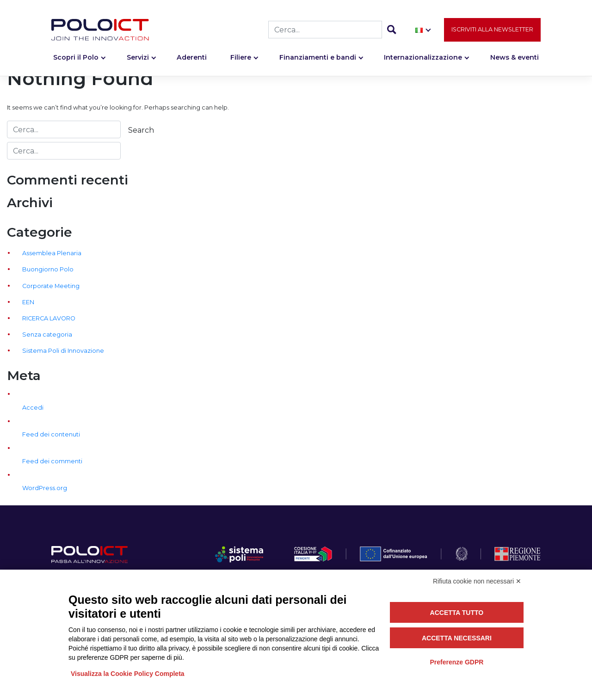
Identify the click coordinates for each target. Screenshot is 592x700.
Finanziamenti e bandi (318, 59)
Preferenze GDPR (456, 662)
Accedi (33, 408)
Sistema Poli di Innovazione (63, 351)
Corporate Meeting (51, 286)
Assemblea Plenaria (52, 253)
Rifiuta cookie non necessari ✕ (477, 581)
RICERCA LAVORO (49, 318)
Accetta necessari (457, 638)
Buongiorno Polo (48, 269)
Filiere (241, 59)
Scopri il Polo (76, 59)
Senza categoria (47, 335)
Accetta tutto (457, 613)
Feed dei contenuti (51, 434)
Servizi (138, 59)
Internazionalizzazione (423, 59)
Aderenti (192, 59)
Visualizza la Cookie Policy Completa (128, 674)
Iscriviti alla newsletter (492, 31)
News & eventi (515, 59)
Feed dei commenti (52, 461)
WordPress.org (45, 488)
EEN (28, 302)
